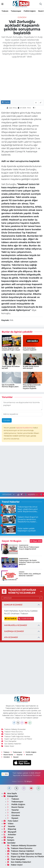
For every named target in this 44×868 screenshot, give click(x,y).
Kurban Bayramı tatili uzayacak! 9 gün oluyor (11, 349)
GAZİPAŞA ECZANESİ (14, 631)
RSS (5, 774)
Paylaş (6, 102)
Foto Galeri (11, 821)
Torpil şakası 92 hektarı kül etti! (11, 367)
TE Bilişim (28, 781)
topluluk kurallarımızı (25, 428)
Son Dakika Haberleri (11, 744)
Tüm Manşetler (9, 741)
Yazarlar (18, 755)
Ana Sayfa (10, 793)
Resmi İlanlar (7, 755)
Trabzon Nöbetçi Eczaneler (14, 729)
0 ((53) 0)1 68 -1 (26, 619)
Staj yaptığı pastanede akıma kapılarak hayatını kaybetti (32, 387)
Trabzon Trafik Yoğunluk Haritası (16, 737)
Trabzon (5, 11)
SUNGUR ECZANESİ (13, 605)
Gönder (7, 420)
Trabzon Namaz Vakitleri (13, 734)
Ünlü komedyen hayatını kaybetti (30, 349)
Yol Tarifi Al (11, 619)
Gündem (22, 17)
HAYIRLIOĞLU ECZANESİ (16, 625)
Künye (9, 837)
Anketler (10, 835)
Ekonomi (28, 755)
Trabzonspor (16, 11)
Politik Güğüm (30, 11)
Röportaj (10, 829)
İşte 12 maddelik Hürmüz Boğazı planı (10, 386)
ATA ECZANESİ (11, 637)
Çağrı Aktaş (13, 108)
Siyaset (15, 757)
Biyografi (10, 832)
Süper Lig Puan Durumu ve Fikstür (17, 739)
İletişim (9, 840)
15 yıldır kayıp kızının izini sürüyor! (31, 367)
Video (9, 824)
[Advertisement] (22, 469)
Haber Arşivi (8, 746)
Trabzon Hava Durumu (12, 732)
